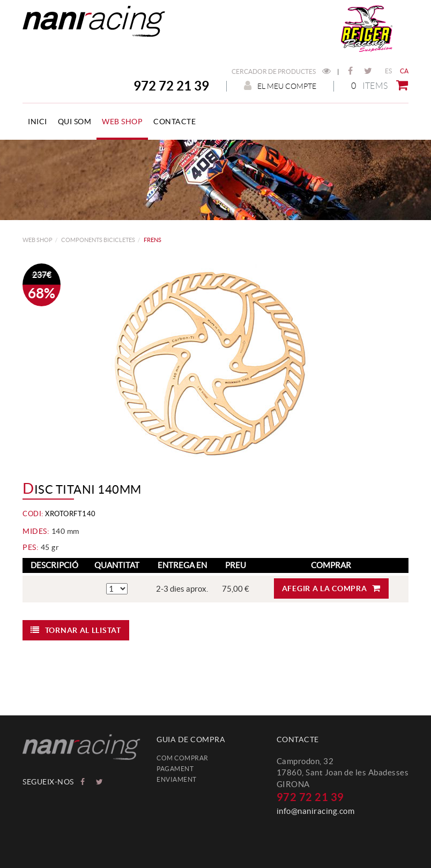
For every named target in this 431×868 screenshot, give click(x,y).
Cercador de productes (281, 71)
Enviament (177, 779)
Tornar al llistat (76, 630)
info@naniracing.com (316, 811)
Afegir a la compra (331, 588)
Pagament (175, 769)
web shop (38, 240)
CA (404, 71)
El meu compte (280, 86)
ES (389, 71)
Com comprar (183, 758)
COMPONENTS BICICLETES (98, 240)
